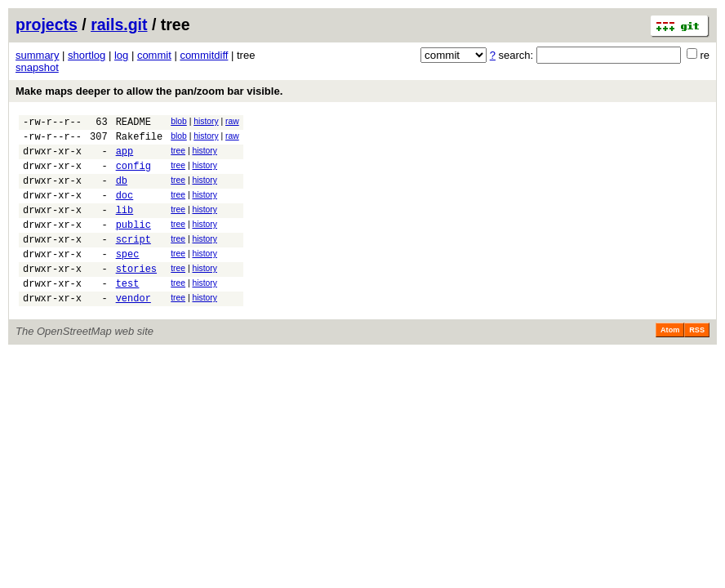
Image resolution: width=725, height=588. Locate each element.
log (121, 55)
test (128, 312)
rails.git (119, 24)
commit (154, 55)
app (125, 158)
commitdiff (204, 55)
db (122, 192)
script (133, 261)
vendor (133, 330)
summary (37, 55)
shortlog (87, 55)
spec (128, 278)
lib (125, 227)
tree (178, 156)
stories (136, 295)
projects (47, 24)
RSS (697, 362)
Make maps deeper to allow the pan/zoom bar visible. (149, 91)
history (206, 121)
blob (179, 121)
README (133, 124)
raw (232, 121)
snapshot (37, 67)
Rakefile (140, 141)
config (133, 175)
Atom (670, 362)
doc (125, 209)
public (133, 244)
